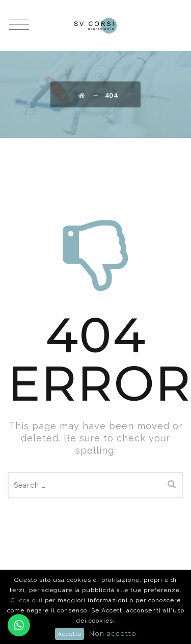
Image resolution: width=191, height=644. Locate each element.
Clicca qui (28, 600)
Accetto (70, 634)
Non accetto (113, 633)
